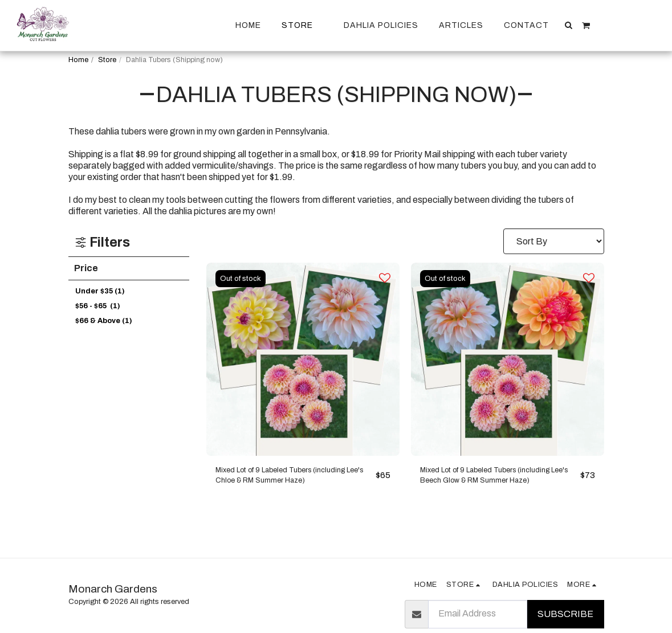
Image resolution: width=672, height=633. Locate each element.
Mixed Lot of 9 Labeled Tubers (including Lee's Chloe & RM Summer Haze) (288, 479)
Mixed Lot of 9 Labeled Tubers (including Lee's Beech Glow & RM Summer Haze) (488, 479)
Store (107, 60)
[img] (303, 359)
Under (100, 291)
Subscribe (565, 614)
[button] (569, 25)
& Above (104, 321)
